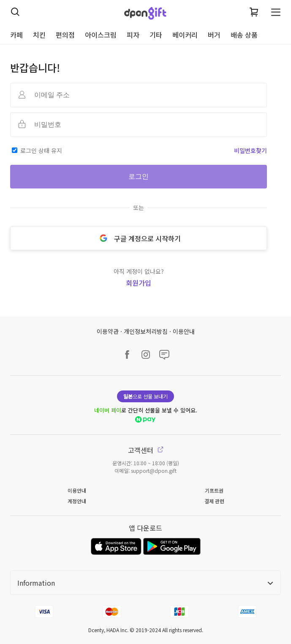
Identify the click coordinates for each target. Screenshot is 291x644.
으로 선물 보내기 (145, 396)
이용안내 (184, 331)
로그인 (139, 176)
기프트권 (214, 490)
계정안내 (77, 501)
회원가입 (139, 283)
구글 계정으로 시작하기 (139, 238)
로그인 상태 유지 (41, 150)
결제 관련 (214, 501)
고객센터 (146, 450)
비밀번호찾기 (250, 150)
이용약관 (108, 331)
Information (145, 583)
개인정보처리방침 (146, 331)
